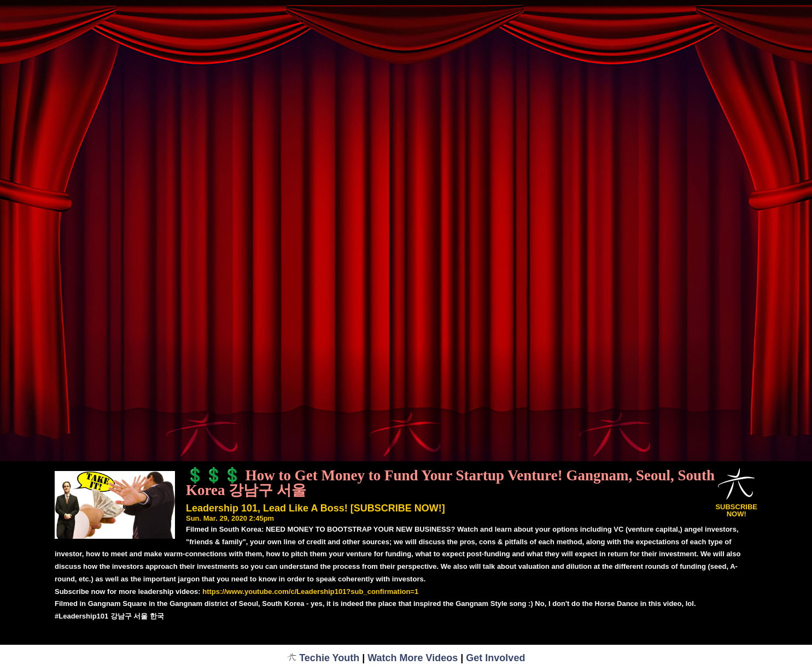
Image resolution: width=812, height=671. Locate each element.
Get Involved (495, 658)
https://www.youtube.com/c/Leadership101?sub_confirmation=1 (310, 591)
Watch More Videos (413, 658)
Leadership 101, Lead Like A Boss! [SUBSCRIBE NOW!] (316, 508)
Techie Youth (323, 658)
